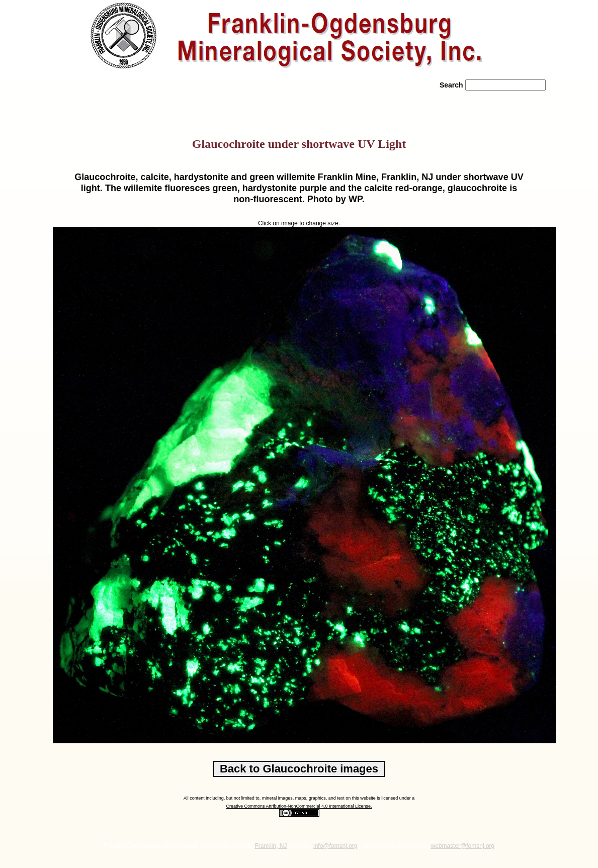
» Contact (412, 100)
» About (130, 100)
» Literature (347, 100)
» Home (75, 100)
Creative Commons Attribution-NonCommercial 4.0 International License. (299, 806)
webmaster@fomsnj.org (462, 846)
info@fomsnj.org (335, 846)
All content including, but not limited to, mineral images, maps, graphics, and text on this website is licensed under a (299, 798)
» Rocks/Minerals (201, 100)
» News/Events (280, 100)
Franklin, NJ (271, 846)
